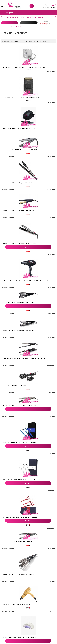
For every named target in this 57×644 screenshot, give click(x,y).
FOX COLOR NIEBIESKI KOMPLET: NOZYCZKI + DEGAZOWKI (20, 443)
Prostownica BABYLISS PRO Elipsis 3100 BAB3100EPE (19, 183)
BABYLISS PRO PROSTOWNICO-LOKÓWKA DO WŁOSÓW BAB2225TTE (24, 359)
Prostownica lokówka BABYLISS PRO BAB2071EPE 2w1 (19, 542)
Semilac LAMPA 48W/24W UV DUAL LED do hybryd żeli (20, 637)
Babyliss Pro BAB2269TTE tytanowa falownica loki (18, 575)
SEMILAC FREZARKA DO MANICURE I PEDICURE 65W (19, 129)
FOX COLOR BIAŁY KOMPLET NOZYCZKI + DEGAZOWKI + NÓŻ (21, 480)
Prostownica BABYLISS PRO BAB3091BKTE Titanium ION (20, 211)
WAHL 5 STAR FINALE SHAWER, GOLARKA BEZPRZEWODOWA (22, 98)
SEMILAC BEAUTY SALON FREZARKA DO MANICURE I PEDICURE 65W (24, 67)
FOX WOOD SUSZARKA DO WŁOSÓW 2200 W (16, 605)
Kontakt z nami (9, 23)
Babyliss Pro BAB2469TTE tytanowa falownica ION (18, 303)
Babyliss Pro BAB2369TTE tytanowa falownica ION (18, 331)
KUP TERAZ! (28, 247)
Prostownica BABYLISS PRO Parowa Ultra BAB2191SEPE (20, 150)
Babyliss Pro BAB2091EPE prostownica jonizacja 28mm (19, 405)
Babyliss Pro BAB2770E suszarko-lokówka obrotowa (19, 386)
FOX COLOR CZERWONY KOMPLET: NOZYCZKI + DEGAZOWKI (21, 517)
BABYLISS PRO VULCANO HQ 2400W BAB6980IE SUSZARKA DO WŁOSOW (25, 281)
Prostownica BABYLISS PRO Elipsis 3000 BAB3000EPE (19, 244)
